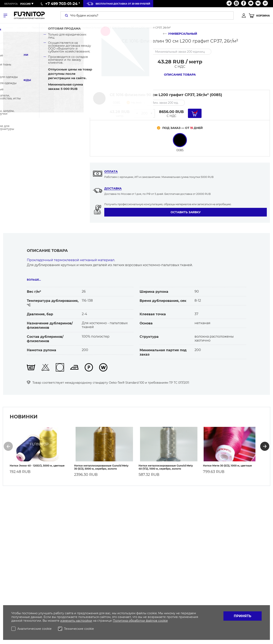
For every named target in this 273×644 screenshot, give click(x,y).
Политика (121, 621)
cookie (163, 621)
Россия (25, 4)
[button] (8, 445)
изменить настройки (76, 621)
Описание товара (180, 75)
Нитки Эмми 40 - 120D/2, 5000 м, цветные (37, 463)
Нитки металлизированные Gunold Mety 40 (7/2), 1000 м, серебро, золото (166, 465)
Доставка (113, 188)
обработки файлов (143, 621)
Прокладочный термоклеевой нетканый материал (71, 260)
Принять (243, 616)
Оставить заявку (186, 212)
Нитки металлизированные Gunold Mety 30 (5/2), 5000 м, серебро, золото (101, 465)
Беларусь (11, 4)
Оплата (111, 171)
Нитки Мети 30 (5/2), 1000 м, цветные (227, 463)
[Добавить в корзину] (195, 113)
